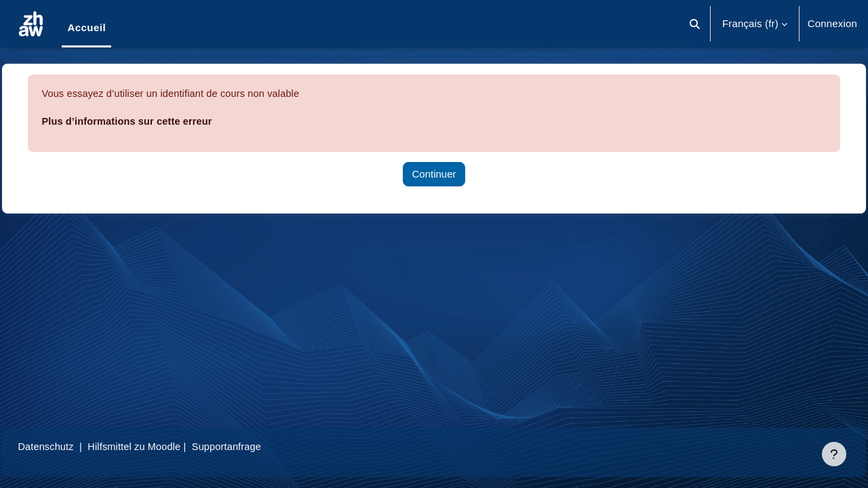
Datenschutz (77, 446)
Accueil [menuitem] (86, 27)
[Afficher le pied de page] (834, 454)
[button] (695, 24)
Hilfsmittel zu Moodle (169, 446)
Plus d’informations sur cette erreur (160, 121)
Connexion (832, 23)
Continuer (434, 174)
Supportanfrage (264, 446)
